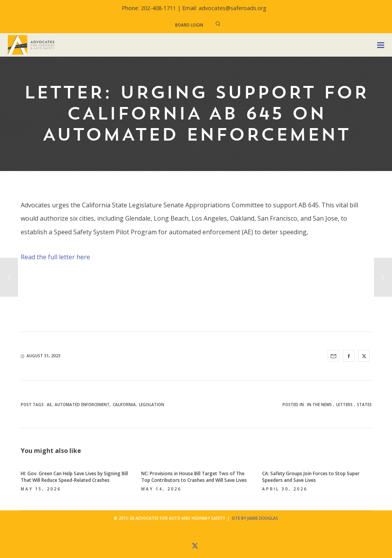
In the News (319, 405)
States (364, 405)
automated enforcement (82, 405)
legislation (152, 405)
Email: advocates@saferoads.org (224, 8)
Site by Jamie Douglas (255, 518)
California (124, 405)
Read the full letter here (55, 257)
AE (49, 405)
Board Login (189, 25)
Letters (344, 405)
